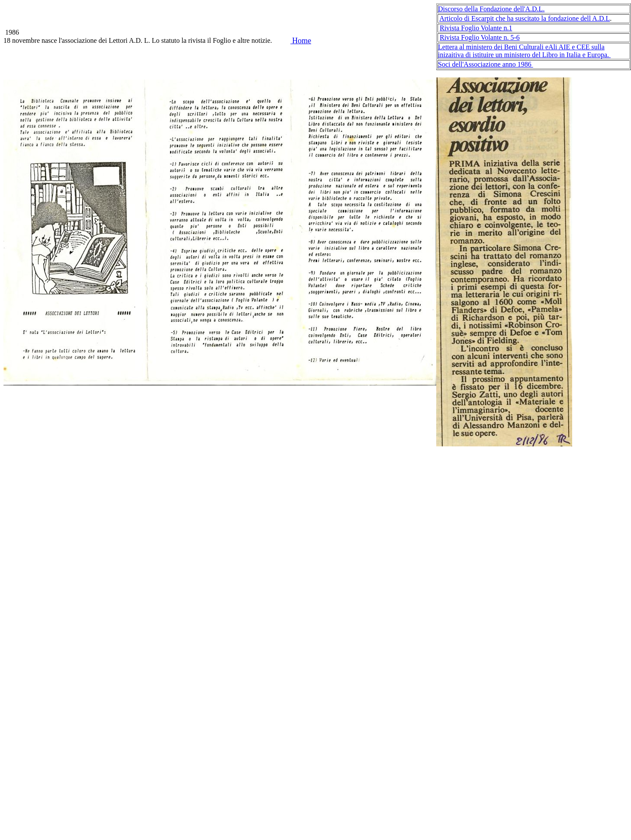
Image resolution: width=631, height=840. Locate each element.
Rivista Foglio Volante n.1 (476, 28)
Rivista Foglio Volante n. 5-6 (480, 37)
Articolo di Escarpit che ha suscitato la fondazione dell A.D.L (525, 18)
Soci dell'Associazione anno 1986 (486, 64)
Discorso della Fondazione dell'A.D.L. (491, 9)
